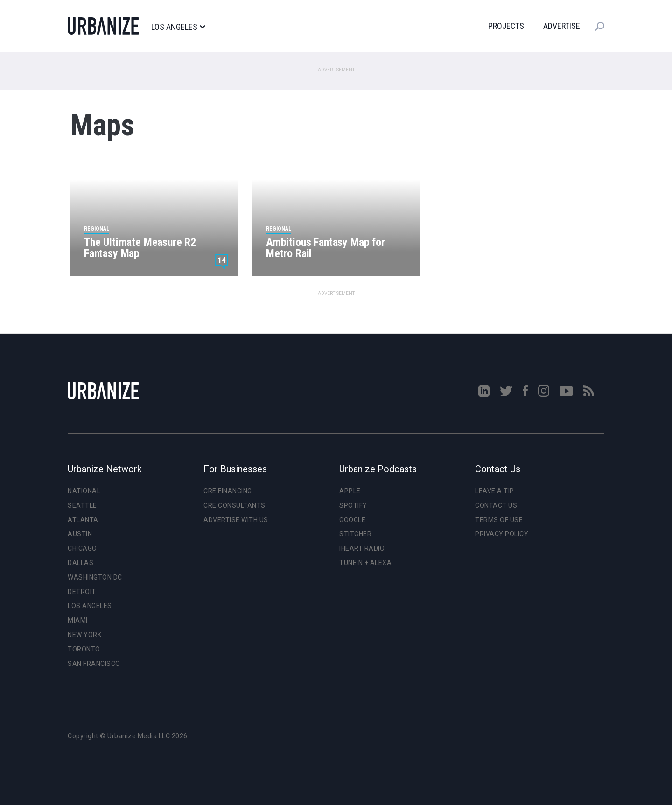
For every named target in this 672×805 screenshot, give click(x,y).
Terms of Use (499, 520)
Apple (350, 491)
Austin (80, 534)
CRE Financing (228, 491)
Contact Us (496, 505)
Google (352, 520)
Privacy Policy (502, 534)
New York (84, 635)
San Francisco (94, 664)
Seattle (82, 505)
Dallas (80, 563)
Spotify (353, 505)
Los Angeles (178, 27)
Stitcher (355, 534)
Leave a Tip (495, 491)
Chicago (82, 548)
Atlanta (83, 520)
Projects (506, 26)
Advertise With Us (236, 520)
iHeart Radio (362, 548)
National (84, 491)
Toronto (84, 649)
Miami (78, 620)
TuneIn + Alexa (365, 563)
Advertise (562, 26)
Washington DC (95, 577)
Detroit (82, 592)
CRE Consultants (234, 505)
